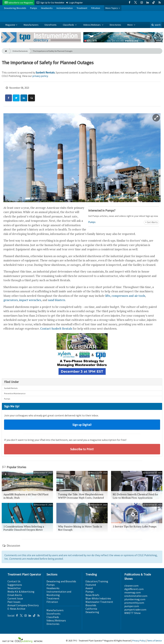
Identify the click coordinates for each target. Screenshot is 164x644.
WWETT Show (132, 613)
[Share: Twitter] (16, 98)
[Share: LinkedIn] (24, 98)
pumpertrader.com (135, 609)
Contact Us (14, 581)
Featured (91, 585)
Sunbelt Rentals (45, 72)
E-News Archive (16, 609)
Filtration (96, 8)
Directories (115, 25)
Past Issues (14, 602)
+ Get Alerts (151, 222)
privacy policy (40, 76)
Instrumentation (65, 8)
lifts (108, 296)
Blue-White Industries (98, 598)
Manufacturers (31, 25)
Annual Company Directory (23, 605)
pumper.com (132, 606)
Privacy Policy (139, 641)
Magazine (10, 25)
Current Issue (15, 598)
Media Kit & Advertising (21, 592)
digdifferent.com (134, 589)
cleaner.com (131, 586)
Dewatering (92, 612)
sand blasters (57, 300)
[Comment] (32, 98)
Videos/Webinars (92, 25)
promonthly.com (134, 603)
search (156, 25)
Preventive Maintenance (15, 393)
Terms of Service (154, 641)
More (130, 25)
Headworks (47, 8)
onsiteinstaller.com (136, 596)
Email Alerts (15, 595)
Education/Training (97, 581)
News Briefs (92, 595)
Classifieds (69, 25)
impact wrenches (30, 300)
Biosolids (91, 605)
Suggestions (15, 585)
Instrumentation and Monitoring (59, 593)
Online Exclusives (20, 51)
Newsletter (14, 588)
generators (11, 300)
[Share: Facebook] (9, 98)
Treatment (82, 8)
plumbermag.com (135, 599)
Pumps (34, 8)
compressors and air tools (128, 296)
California (91, 609)
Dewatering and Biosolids (61, 581)
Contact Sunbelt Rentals (56, 328)
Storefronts (50, 25)
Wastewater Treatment (99, 602)
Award (89, 588)
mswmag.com (132, 592)
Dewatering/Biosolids (15, 8)
